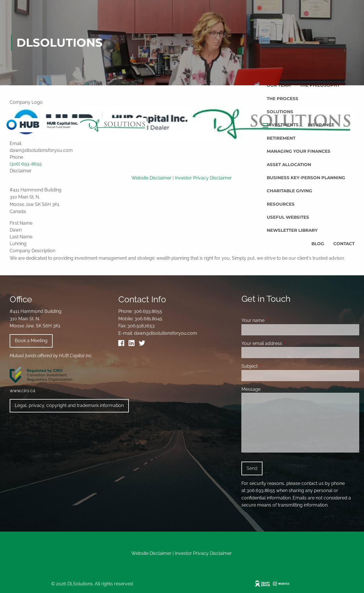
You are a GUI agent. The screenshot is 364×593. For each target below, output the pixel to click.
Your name (275, 320)
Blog (318, 244)
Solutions (280, 112)
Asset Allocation (289, 165)
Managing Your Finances (299, 151)
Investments (283, 125)
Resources (281, 204)
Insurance (321, 125)
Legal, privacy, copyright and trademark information (69, 405)
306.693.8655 (148, 311)
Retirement (281, 138)
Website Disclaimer (151, 553)
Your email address (284, 343)
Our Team (279, 85)
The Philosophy (320, 85)
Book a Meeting (31, 341)
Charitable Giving (289, 191)
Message (273, 389)
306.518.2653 (141, 326)
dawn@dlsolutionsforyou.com (166, 333)
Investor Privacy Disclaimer (203, 553)
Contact (344, 244)
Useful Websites (288, 217)
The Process (283, 99)
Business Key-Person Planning (306, 178)
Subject (271, 366)
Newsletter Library (292, 230)
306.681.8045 (148, 319)
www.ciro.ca (22, 391)
